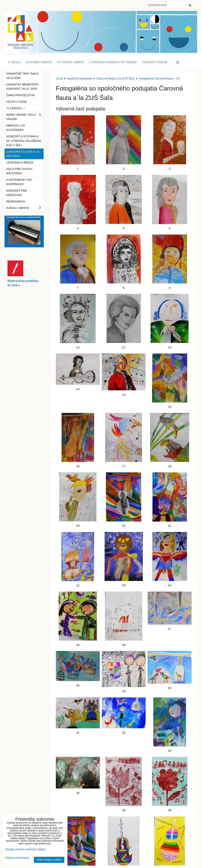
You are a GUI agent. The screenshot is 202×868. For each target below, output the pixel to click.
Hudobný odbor (39, 62)
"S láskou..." (16, 108)
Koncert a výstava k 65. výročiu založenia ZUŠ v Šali (24, 141)
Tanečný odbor (154, 62)
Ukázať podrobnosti (17, 858)
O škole (14, 62)
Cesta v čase (16, 102)
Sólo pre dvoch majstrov (19, 171)
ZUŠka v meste (25, 208)
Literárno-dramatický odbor (113, 62)
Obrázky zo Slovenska (15, 128)
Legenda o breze (20, 163)
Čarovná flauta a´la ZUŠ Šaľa (23, 154)
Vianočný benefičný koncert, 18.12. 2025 (22, 87)
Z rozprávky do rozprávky (19, 182)
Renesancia (16, 201)
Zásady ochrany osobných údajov (25, 849)
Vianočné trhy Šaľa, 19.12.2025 (22, 76)
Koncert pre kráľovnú (17, 193)
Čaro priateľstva (20, 95)
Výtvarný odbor (70, 62)
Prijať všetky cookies (49, 860)
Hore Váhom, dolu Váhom (25, 117)
